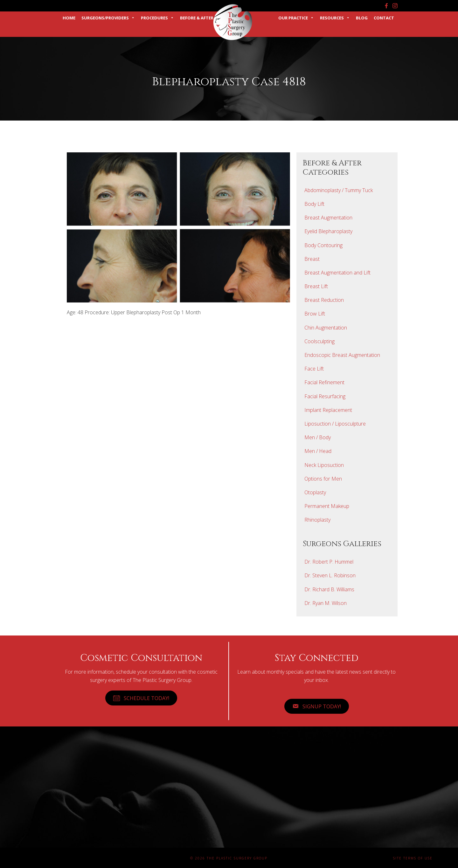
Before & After (197, 18)
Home (69, 18)
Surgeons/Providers (108, 18)
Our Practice (296, 18)
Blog (362, 18)
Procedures (157, 18)
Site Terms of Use (413, 858)
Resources (335, 18)
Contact (384, 18)
